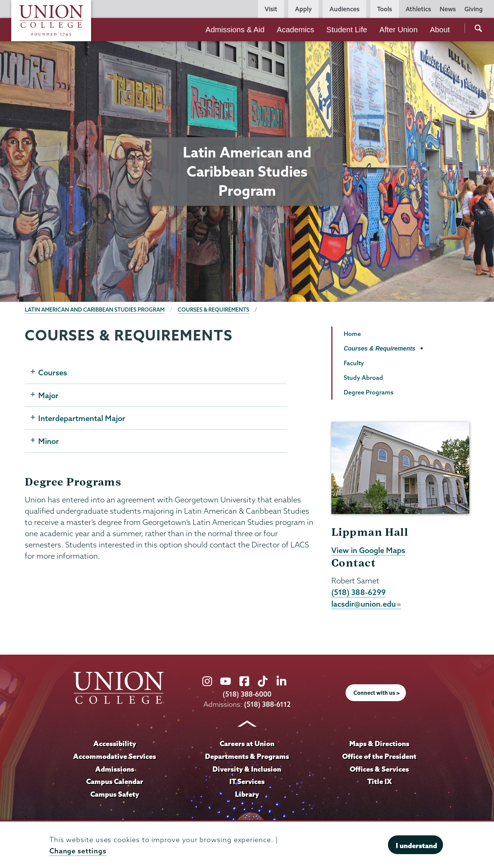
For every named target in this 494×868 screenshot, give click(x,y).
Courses (53, 372)
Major (48, 395)
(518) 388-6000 (247, 694)
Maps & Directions (379, 744)
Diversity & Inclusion (247, 769)
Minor (49, 441)
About (440, 30)
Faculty (354, 363)
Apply (303, 9)
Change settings (78, 851)
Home (352, 334)
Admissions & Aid (235, 30)
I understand (416, 846)
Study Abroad (363, 378)
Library (247, 794)
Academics (295, 30)
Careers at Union (247, 744)
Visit (271, 9)
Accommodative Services (115, 756)
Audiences (344, 9)
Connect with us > (377, 693)
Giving (474, 9)
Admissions (115, 769)
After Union (398, 30)
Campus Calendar (115, 781)
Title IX (379, 781)
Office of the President (379, 756)
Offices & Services (379, 769)
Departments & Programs (247, 756)
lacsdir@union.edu (366, 604)
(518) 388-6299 (359, 592)
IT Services (247, 781)
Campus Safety (115, 794)
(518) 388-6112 (267, 704)
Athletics (418, 9)
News (448, 9)
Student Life (347, 30)
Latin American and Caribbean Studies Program (95, 310)
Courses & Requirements (213, 310)
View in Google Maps (368, 550)
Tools (385, 9)
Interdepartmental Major (82, 418)
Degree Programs (369, 392)
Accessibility (115, 744)
